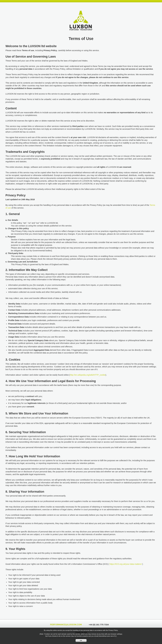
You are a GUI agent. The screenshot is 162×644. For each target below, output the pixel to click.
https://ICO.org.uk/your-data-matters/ (126, 564)
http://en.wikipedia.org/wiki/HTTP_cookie (88, 375)
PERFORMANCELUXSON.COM (66, 625)
